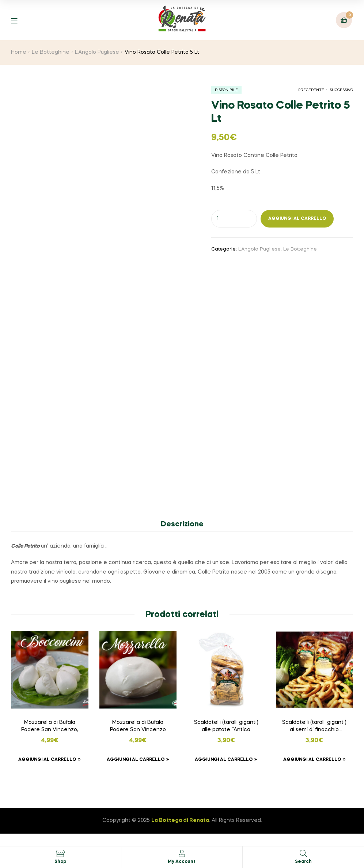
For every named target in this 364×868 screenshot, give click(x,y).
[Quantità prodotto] (234, 219)
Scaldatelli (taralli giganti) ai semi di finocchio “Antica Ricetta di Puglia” (314, 727)
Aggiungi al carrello (297, 219)
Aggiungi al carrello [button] (47, 760)
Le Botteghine (51, 52)
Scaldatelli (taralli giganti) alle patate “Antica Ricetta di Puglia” (226, 727)
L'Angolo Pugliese (97, 52)
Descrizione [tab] (182, 525)
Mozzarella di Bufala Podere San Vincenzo (138, 726)
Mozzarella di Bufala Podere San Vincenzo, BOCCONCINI (50, 727)
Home (19, 52)
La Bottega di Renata (180, 820)
